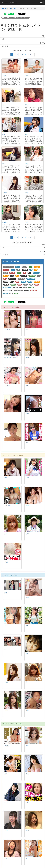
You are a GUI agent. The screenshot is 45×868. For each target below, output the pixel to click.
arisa (6, 802)
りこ (27, 442)
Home (4, 9)
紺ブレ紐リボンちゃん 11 (11, 357)
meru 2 (28, 506)
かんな (28, 597)
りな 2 (6, 710)
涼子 (6, 858)
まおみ (6, 682)
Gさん (27, 414)
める (27, 626)
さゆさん (5, 76)
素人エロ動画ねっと (9, 2)
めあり (6, 562)
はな (6, 774)
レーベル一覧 (13, 9)
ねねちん (27, 163)
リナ (6, 414)
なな (27, 654)
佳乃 (27, 386)
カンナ (6, 442)
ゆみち (27, 134)
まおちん (5, 193)
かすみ (28, 534)
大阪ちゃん (7, 506)
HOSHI (6, 593)
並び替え (42, 43)
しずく (6, 830)
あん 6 (28, 329)
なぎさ (28, 477)
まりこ (28, 746)
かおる (28, 710)
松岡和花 (7, 746)
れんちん (27, 193)
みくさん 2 (7, 386)
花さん (28, 357)
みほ (4, 134)
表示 (43, 36)
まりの (27, 105)
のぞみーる (7, 329)
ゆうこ (6, 477)
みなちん (5, 222)
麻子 (6, 534)
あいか (28, 830)
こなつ (4, 105)
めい (27, 774)
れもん (28, 802)
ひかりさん (28, 76)
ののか (27, 222)
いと (4, 163)
